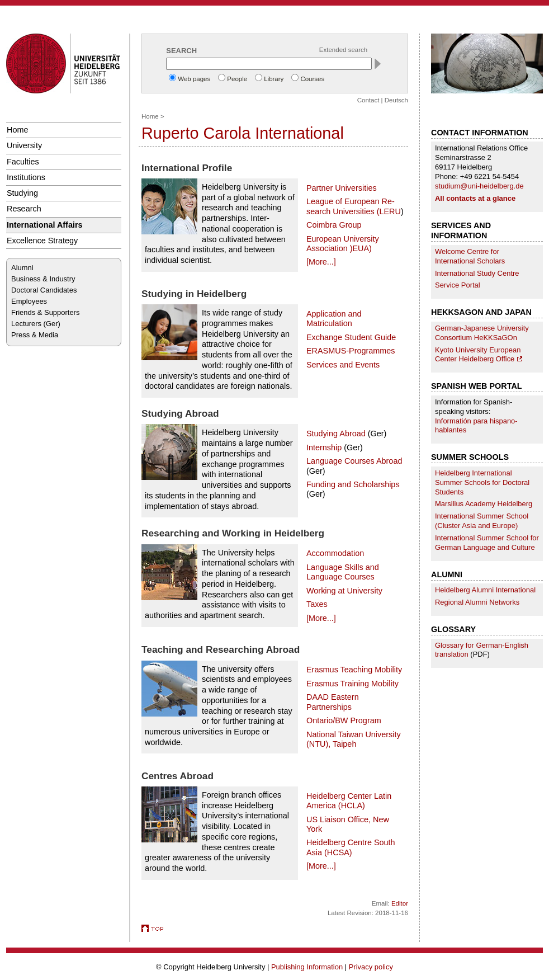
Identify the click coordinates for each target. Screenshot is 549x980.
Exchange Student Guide (351, 337)
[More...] (321, 262)
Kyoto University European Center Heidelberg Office (478, 355)
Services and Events (343, 365)
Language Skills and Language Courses (343, 572)
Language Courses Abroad (354, 461)
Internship (324, 447)
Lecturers (26, 324)
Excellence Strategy (42, 241)
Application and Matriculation (334, 319)
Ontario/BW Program (344, 720)
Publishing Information (307, 967)
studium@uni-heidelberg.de (479, 186)
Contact (368, 100)
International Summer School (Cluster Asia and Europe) (482, 521)
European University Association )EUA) (343, 244)
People (237, 79)
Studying (22, 193)
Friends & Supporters (45, 312)
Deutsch (396, 100)
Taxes (317, 604)
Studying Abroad (336, 434)
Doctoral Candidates (44, 290)
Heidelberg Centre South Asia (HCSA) (351, 847)
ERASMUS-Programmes (351, 351)
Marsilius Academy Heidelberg (484, 504)
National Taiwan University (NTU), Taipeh (354, 739)
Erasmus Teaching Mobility (354, 670)
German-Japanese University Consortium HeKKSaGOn (482, 333)
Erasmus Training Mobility (352, 684)
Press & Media (35, 335)
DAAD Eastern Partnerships (333, 702)
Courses (312, 79)
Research (24, 209)
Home (17, 130)
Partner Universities (342, 188)
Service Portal (458, 285)
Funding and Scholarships (353, 484)
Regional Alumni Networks (477, 602)
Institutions (26, 177)
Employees (29, 301)
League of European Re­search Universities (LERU (354, 206)
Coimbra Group (334, 225)
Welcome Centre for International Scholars (470, 256)
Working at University (344, 591)
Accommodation (335, 553)
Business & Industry (43, 279)
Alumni (22, 268)
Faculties (23, 162)
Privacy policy (371, 967)
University (24, 145)
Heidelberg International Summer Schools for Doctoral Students (482, 482)
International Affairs (45, 225)
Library (274, 79)
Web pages (194, 79)
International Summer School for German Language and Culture (487, 543)
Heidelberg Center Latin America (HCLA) (349, 801)
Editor (400, 903)
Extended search (343, 50)
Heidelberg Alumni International (485, 590)
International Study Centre (477, 273)
